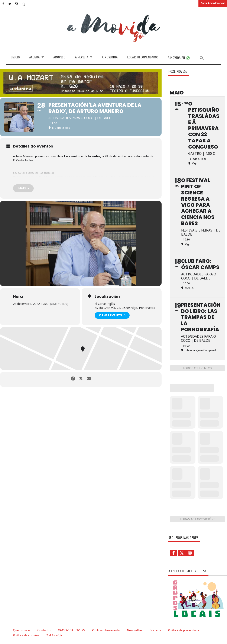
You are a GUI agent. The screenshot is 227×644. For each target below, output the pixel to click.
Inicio (16, 57)
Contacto (44, 630)
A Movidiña (110, 57)
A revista (82, 57)
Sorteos (156, 630)
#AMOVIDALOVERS (72, 630)
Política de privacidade (184, 630)
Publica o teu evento (106, 630)
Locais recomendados (143, 57)
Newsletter (135, 630)
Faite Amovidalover (213, 3)
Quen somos (22, 630)
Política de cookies (26, 635)
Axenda (34, 57)
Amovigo (59, 57)
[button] (29, 4)
